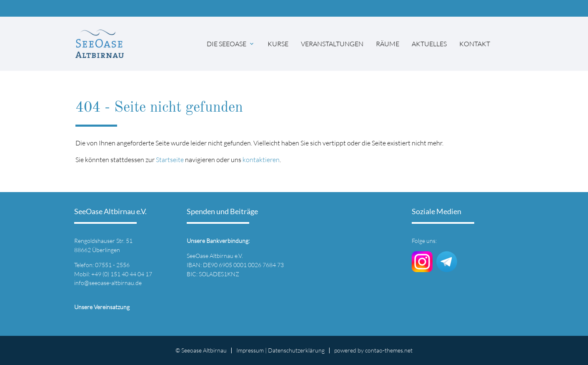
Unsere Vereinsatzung (102, 307)
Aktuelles (429, 44)
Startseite (170, 160)
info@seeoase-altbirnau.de (108, 283)
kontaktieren (261, 160)
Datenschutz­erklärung (296, 350)
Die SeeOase (226, 44)
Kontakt (475, 44)
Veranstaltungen (332, 44)
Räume (388, 44)
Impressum (250, 350)
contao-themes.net (389, 350)
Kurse (278, 44)
